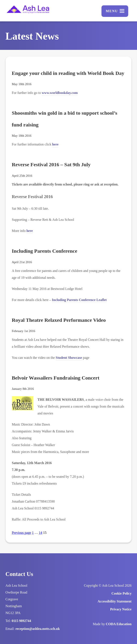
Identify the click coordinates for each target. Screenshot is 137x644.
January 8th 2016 (23, 389)
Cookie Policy (122, 593)
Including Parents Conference (45, 251)
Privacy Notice (121, 609)
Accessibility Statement (115, 601)
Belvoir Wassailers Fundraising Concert (56, 378)
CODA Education (119, 624)
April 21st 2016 (22, 262)
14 (40, 533)
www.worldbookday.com (60, 93)
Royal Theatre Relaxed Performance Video (59, 320)
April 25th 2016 (22, 176)
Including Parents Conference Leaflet (79, 300)
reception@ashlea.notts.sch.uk (38, 629)
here (55, 145)
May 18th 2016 (22, 84)
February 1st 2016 (23, 331)
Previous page (21, 533)
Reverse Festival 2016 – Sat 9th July (51, 165)
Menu (112, 11)
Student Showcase (69, 358)
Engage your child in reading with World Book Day (68, 73)
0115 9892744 (21, 621)
